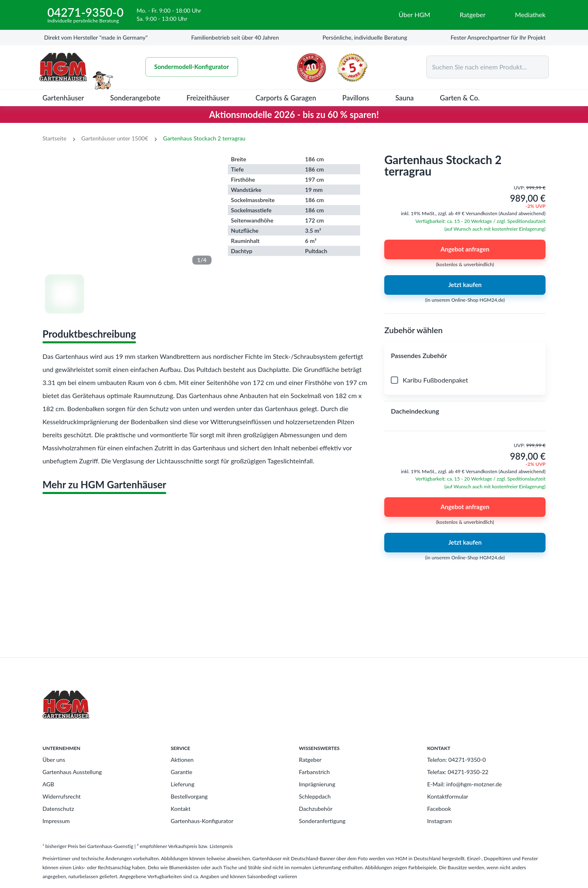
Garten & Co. (460, 98)
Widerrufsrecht (62, 796)
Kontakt (181, 809)
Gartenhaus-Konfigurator (202, 821)
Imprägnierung (317, 784)
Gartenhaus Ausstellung (72, 772)
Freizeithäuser (208, 98)
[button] (465, 356)
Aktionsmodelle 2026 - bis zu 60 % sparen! (294, 115)
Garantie (182, 772)
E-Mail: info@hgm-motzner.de (464, 784)
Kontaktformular (448, 796)
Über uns (54, 760)
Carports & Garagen (286, 98)
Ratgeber (310, 760)
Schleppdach (315, 796)
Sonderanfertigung (322, 821)
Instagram (439, 821)
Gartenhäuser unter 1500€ (115, 138)
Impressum (56, 821)
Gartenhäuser (63, 98)
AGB (48, 784)
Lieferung (183, 784)
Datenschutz (58, 809)
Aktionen (182, 760)
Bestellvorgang (189, 796)
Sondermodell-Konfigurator (193, 67)
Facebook (439, 809)
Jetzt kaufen (465, 285)
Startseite (55, 138)
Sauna (404, 98)
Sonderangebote (135, 98)
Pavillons (356, 98)
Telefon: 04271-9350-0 (457, 760)
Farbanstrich (314, 772)
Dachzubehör (316, 809)
